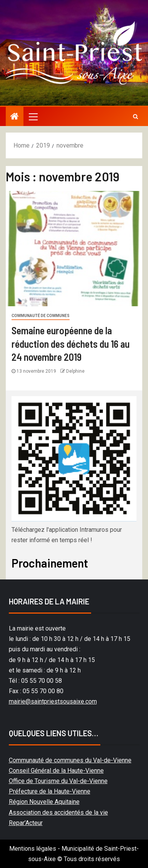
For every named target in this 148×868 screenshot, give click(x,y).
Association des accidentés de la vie (58, 812)
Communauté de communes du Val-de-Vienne (70, 760)
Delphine (75, 371)
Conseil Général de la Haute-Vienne (56, 771)
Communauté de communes (41, 316)
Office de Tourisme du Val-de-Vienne (58, 781)
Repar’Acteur (26, 823)
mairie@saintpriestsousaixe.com (53, 701)
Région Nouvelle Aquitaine (44, 802)
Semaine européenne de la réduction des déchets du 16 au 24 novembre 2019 (71, 344)
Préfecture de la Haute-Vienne (50, 791)
